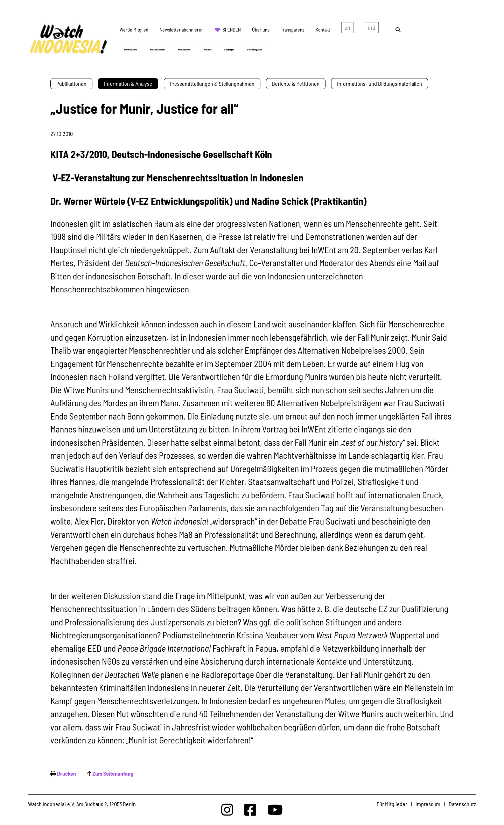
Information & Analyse (128, 84)
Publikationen (71, 84)
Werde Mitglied (134, 30)
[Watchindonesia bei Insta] (227, 809)
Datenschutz (462, 804)
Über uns (261, 30)
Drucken (66, 773)
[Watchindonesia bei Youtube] (275, 809)
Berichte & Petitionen (296, 84)
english (347, 29)
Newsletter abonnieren (182, 30)
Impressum (428, 804)
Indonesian (372, 29)
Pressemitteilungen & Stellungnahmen (212, 84)
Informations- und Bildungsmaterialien (380, 84)
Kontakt (323, 30)
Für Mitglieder (392, 804)
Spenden (232, 30)
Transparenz (293, 30)
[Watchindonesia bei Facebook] (250, 809)
